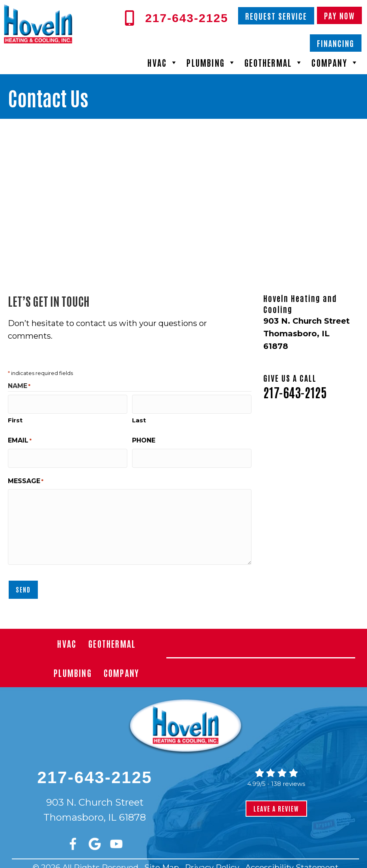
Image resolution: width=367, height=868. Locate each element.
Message (26, 474)
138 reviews (288, 774)
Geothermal (274, 62)
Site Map (162, 858)
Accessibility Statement (292, 858)
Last (139, 417)
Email (20, 437)
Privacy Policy (212, 858)
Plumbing (211, 62)
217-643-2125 (295, 392)
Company (335, 62)
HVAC (163, 62)
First (15, 417)
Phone (144, 437)
